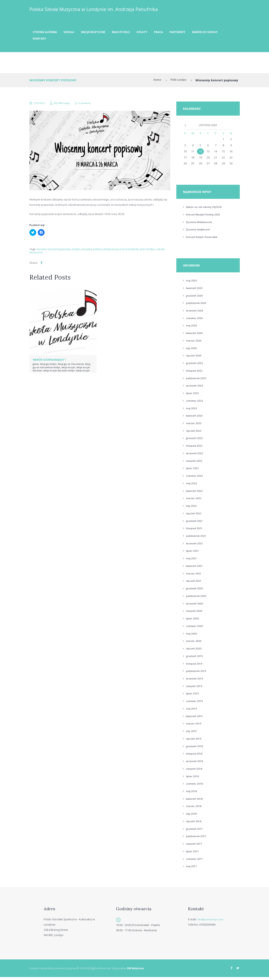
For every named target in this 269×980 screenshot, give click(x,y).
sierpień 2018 (194, 771)
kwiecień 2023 (195, 418)
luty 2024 (192, 351)
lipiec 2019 (193, 696)
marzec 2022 (194, 501)
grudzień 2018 (195, 749)
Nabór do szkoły (47, 40)
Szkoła (73, 33)
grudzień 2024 (195, 298)
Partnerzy (192, 33)
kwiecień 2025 (195, 290)
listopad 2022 (194, 448)
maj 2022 (192, 486)
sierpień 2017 (194, 846)
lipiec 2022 (193, 471)
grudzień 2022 (195, 441)
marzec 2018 (194, 809)
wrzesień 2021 (195, 546)
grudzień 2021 (195, 523)
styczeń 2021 (194, 583)
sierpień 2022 (194, 463)
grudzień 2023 (195, 365)
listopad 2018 (194, 756)
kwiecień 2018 (195, 801)
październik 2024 (197, 306)
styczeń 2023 (194, 433)
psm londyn (147, 251)
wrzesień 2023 (195, 388)
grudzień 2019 (195, 658)
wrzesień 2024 (195, 313)
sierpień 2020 (194, 613)
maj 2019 (192, 711)
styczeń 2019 (194, 741)
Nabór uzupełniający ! (51, 362)
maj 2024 (192, 328)
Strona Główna (46, 33)
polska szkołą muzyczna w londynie (116, 251)
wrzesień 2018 (195, 764)
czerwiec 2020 (195, 628)
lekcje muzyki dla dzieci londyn (59, 374)
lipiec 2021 (193, 553)
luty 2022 (192, 508)
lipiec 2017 (193, 854)
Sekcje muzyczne (99, 33)
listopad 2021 (194, 531)
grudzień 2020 (195, 591)
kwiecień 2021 (195, 568)
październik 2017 (197, 839)
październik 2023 (197, 381)
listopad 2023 (194, 373)
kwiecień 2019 (195, 719)
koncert (42, 251)
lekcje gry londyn (51, 366)
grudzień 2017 (195, 831)
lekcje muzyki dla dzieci (63, 373)
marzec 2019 (194, 726)
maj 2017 (192, 869)
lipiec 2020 (193, 621)
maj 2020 (192, 636)
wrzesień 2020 (195, 606)
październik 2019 (197, 674)
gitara (36, 366)
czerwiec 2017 (195, 861)
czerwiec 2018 (195, 786)
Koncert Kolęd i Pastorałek (203, 240)
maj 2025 (192, 283)
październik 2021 (197, 538)
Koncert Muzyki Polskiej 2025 (204, 217)
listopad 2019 (194, 666)
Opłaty (153, 33)
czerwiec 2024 (195, 321)
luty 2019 (192, 733)
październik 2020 (197, 598)
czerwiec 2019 (195, 703)
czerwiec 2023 (195, 403)
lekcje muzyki (41, 373)
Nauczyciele (130, 33)
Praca (171, 33)
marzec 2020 (194, 644)
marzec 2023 (194, 426)
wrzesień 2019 (195, 681)
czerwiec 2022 (195, 478)
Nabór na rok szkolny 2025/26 (205, 210)
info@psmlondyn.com (211, 922)
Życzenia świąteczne (199, 232)
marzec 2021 (194, 576)
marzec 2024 (194, 343)
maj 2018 (192, 794)
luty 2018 (192, 816)
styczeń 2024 (194, 358)
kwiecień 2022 (195, 493)
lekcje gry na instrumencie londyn (69, 369)
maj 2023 (192, 411)
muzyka (87, 251)
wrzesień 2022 (195, 456)
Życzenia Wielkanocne (200, 224)
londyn (76, 251)
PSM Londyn (177, 82)
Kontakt (75, 40)
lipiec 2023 (193, 396)
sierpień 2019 (194, 689)
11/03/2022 (41, 105)
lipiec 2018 (193, 779)
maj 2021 (192, 561)
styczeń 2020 (194, 651)
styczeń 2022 (194, 516)
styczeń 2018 (194, 824)
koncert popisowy (59, 251)
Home (154, 82)
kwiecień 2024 (195, 335)
